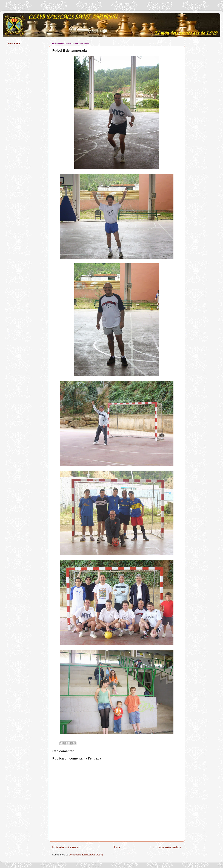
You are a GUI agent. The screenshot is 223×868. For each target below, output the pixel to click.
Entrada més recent (67, 847)
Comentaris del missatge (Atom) (86, 855)
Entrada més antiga (167, 847)
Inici (117, 847)
